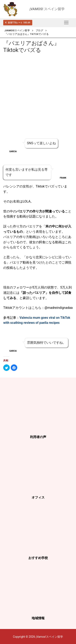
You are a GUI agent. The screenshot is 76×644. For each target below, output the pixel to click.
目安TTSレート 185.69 (18, 23)
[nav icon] (66, 23)
